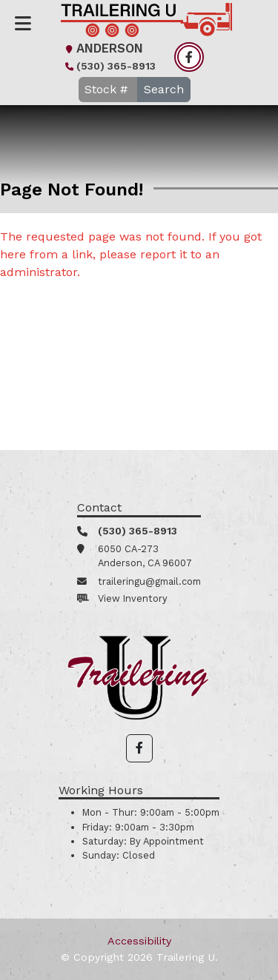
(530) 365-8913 (109, 66)
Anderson (102, 48)
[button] (139, 748)
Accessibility (139, 941)
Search (164, 89)
